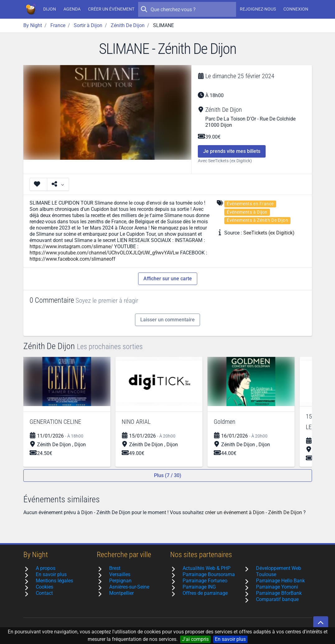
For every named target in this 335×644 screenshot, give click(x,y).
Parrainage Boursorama (209, 574)
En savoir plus (230, 639)
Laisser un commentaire (167, 320)
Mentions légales (54, 581)
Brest (115, 568)
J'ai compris (195, 639)
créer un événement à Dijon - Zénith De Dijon (254, 512)
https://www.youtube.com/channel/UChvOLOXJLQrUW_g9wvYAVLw (104, 253)
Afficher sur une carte (168, 279)
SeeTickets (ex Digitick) (269, 233)
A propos (46, 568)
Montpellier (121, 593)
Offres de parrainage (205, 593)
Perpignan (120, 581)
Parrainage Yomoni (277, 587)
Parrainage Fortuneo (205, 581)
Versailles (120, 574)
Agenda (72, 9)
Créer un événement (111, 9)
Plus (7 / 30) (168, 475)
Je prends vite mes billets (232, 151)
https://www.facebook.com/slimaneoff (72, 259)
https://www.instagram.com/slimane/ (71, 246)
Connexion (296, 9)
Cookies (44, 587)
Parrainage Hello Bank (280, 581)
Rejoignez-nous (258, 9)
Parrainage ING (199, 587)
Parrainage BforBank (279, 593)
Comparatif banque (277, 599)
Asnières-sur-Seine (129, 587)
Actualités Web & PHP (207, 568)
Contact (44, 593)
